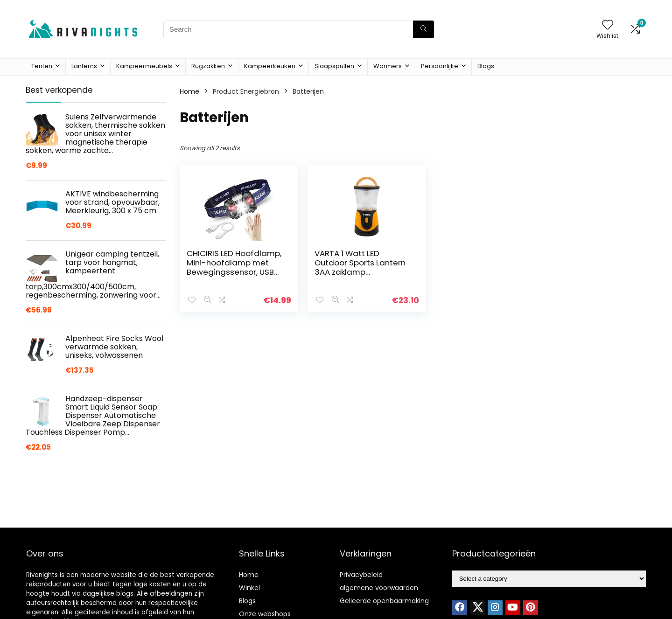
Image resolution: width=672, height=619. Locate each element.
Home (189, 91)
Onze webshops (265, 614)
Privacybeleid (361, 575)
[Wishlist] (608, 25)
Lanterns (84, 66)
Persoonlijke (440, 66)
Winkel (249, 588)
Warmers (388, 66)
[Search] (423, 29)
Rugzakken (208, 66)
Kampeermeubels (144, 66)
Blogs (486, 66)
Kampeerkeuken (270, 66)
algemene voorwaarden (379, 588)
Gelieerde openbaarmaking (384, 601)
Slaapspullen (334, 66)
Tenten (42, 66)
